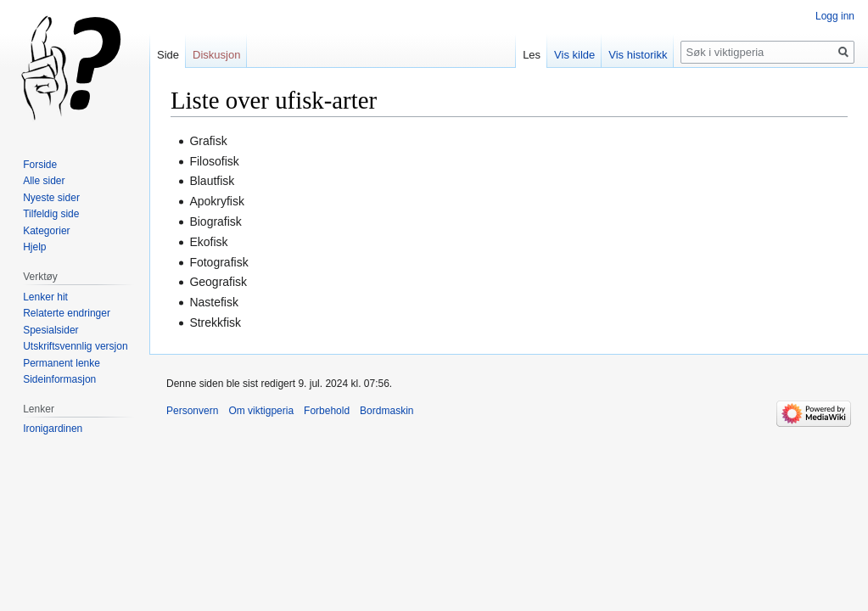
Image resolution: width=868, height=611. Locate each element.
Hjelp (34, 247)
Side (168, 55)
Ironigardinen (53, 429)
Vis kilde (574, 55)
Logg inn (835, 16)
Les (532, 55)
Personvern (192, 411)
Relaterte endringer (67, 313)
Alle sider (44, 181)
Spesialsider (50, 330)
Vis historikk (638, 55)
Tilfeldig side (51, 214)
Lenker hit (45, 297)
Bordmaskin (386, 411)
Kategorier (46, 231)
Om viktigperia (261, 411)
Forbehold (327, 411)
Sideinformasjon (59, 379)
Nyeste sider (51, 198)
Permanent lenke (62, 363)
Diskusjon (216, 55)
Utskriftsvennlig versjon (75, 346)
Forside (40, 165)
